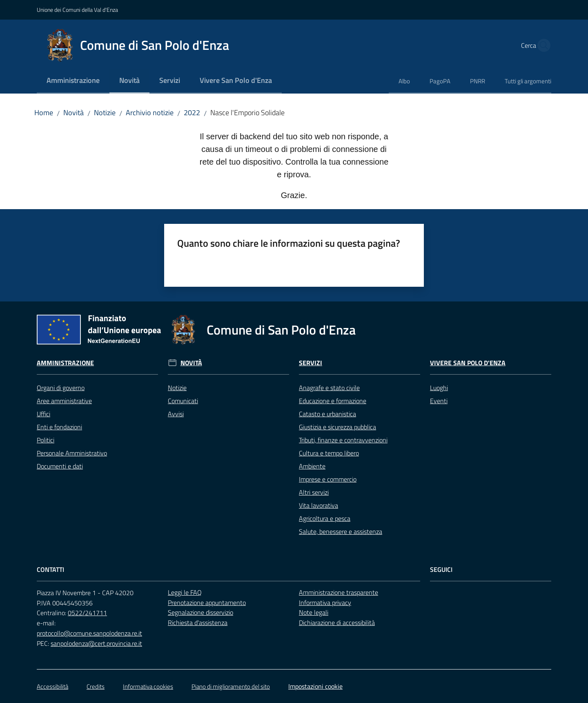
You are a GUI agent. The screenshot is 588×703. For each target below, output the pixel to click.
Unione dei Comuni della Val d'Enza (77, 10)
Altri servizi (314, 492)
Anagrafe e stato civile (329, 388)
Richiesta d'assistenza (198, 623)
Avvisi (176, 414)
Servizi (311, 363)
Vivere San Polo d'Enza (468, 363)
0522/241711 (87, 613)
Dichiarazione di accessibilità (337, 623)
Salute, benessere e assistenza (341, 531)
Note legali (314, 612)
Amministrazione (65, 363)
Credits (96, 686)
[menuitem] (73, 81)
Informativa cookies (148, 686)
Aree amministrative (64, 401)
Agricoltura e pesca (325, 518)
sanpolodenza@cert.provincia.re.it (96, 643)
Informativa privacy (325, 603)
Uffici (43, 414)
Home (44, 113)
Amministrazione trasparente (339, 592)
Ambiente (312, 466)
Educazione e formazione (333, 401)
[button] (541, 45)
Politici (46, 440)
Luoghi (439, 388)
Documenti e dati (60, 466)
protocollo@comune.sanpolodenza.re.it (89, 633)
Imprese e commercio (328, 479)
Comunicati (183, 401)
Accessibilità (52, 686)
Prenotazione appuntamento (207, 603)
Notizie (105, 113)
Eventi (439, 401)
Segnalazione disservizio (200, 612)
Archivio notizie (150, 113)
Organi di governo (61, 388)
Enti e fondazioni (59, 427)
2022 (192, 113)
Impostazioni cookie (315, 686)
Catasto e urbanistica (327, 414)
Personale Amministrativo (72, 453)
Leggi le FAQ (185, 592)
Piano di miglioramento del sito (231, 686)
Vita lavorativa (318, 505)
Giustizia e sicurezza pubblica (337, 427)
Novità (73, 113)
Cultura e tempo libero (329, 453)
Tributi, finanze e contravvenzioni (343, 440)
